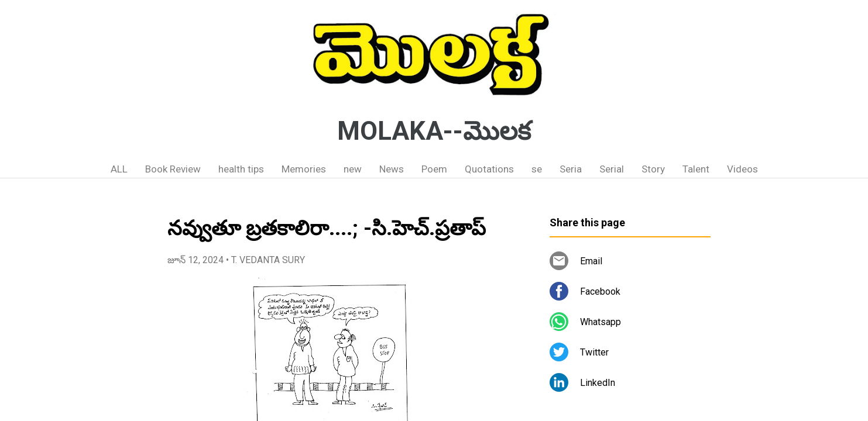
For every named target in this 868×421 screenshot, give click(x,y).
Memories (304, 169)
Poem (434, 169)
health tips (241, 169)
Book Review (173, 169)
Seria (571, 169)
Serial (612, 169)
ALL (119, 169)
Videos (742, 169)
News (392, 169)
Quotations (489, 169)
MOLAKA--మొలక (434, 131)
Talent (696, 169)
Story (653, 169)
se (537, 169)
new (353, 169)
